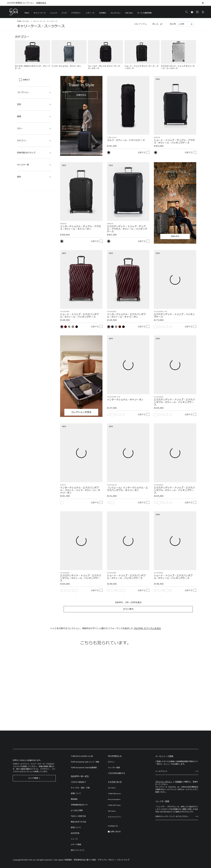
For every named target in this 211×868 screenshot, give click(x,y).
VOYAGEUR (112, 485)
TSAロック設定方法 (78, 816)
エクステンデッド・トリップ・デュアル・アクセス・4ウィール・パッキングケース (127, 229)
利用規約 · (69, 860)
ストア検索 (33, 778)
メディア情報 (76, 845)
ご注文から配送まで (78, 782)
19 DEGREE (65, 312)
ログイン (111, 762)
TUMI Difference (114, 794)
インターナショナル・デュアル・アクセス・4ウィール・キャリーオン (81, 228)
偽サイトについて (78, 850)
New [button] (27, 13)
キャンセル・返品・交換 (80, 788)
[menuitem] (27, 12)
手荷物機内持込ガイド (79, 805)
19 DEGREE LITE (161, 312)
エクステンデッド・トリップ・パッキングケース (174, 316)
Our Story (112, 788)
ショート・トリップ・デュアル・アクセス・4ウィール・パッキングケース (174, 142)
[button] (40, 12)
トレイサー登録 (114, 768)
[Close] (203, 3)
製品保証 (74, 799)
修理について (76, 793)
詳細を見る (41, 3)
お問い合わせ (116, 832)
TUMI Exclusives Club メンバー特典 (85, 762)
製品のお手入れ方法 (78, 822)
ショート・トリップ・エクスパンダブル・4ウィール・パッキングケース (79, 316)
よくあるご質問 (77, 810)
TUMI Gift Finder (114, 805)
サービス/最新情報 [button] (144, 13)
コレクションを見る (81, 412)
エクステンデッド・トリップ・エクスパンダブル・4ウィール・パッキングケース (174, 402)
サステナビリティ (115, 817)
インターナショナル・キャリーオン (125, 400)
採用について (76, 828)
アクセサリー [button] (76, 13)
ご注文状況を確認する (116, 773)
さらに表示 (128, 609)
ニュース (74, 839)
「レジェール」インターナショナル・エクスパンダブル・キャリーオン (127, 489)
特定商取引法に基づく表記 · (85, 860)
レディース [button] (90, 13)
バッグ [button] (64, 13)
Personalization (114, 800)
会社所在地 (75, 833)
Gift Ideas (112, 811)
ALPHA (63, 485)
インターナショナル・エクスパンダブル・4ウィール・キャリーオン (126, 316)
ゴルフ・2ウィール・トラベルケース (126, 140)
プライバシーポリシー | (108, 860)
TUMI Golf (112, 138)
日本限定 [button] (102, 13)
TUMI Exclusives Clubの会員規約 (84, 768)
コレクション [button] (116, 13)
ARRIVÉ (157, 138)
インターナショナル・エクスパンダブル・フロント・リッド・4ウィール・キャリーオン (80, 490)
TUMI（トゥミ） (23, 21)
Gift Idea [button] (129, 13)
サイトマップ (124, 860)
